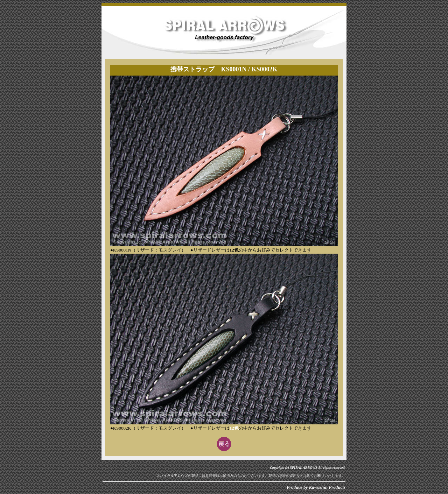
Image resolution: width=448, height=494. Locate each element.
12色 (234, 428)
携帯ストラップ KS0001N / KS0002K (224, 69)
